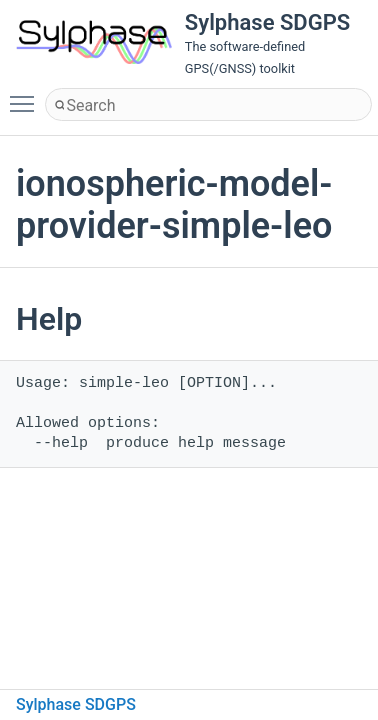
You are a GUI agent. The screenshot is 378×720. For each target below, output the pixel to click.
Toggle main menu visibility (27, 95)
